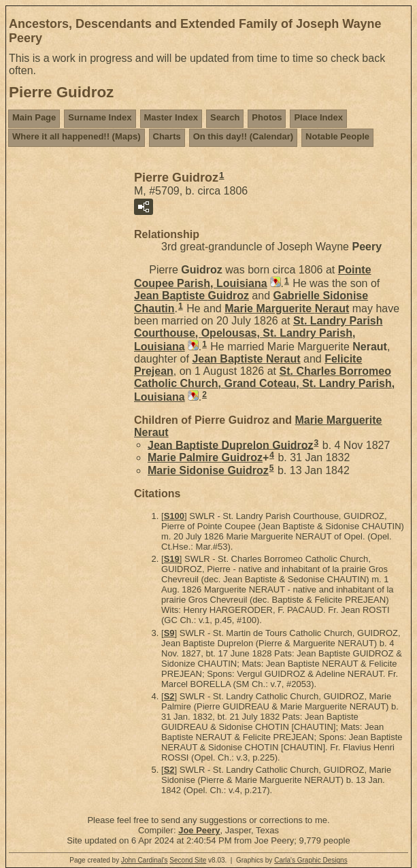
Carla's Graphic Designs (311, 860)
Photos (267, 117)
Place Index (318, 117)
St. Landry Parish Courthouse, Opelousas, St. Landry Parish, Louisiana (258, 334)
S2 (169, 696)
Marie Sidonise (208, 470)
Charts (167, 136)
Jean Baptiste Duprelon (231, 445)
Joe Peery (199, 830)
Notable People (337, 136)
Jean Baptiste (191, 296)
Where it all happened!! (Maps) (77, 136)
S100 (174, 516)
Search (225, 117)
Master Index (171, 117)
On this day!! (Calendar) (243, 136)
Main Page (34, 117)
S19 (172, 559)
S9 (169, 633)
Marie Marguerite (287, 308)
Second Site (188, 860)
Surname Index (100, 117)
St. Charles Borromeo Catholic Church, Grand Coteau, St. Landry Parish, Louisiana (264, 384)
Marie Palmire (205, 457)
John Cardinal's (145, 860)
